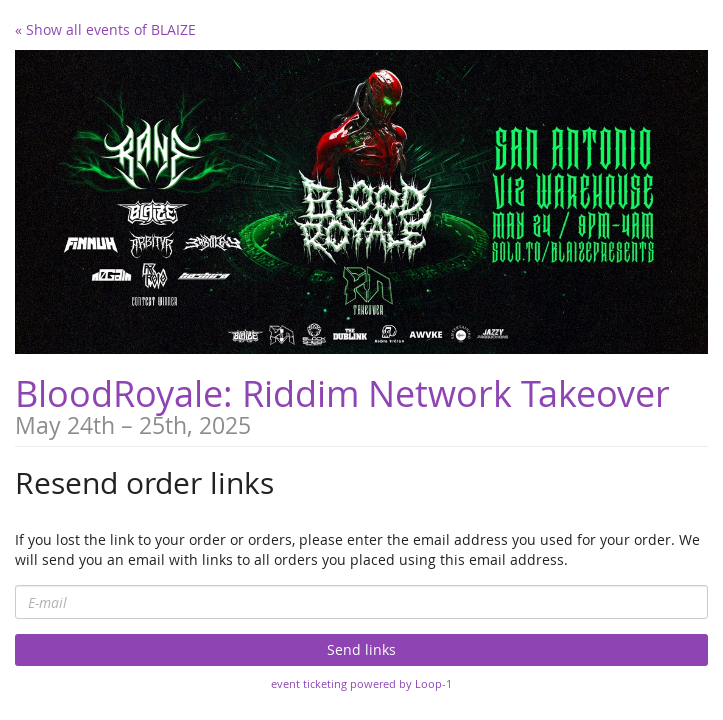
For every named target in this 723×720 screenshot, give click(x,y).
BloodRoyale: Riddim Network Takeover (342, 393)
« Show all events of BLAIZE (105, 29)
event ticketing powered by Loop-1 (361, 683)
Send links (361, 649)
